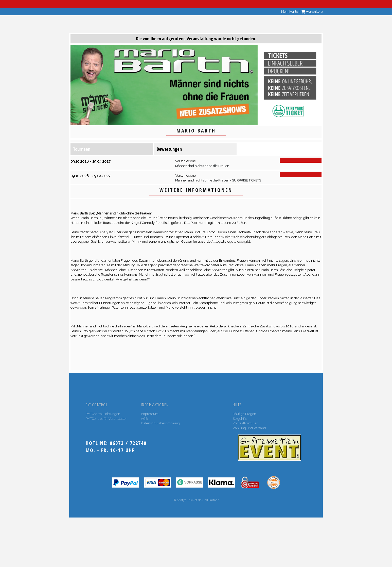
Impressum (150, 414)
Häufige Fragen (244, 414)
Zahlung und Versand (249, 428)
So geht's (240, 419)
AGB (144, 419)
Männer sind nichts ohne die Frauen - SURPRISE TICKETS (218, 180)
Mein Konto (290, 12)
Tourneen (82, 149)
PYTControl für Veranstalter (106, 419)
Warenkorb (312, 12)
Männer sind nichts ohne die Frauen (202, 166)
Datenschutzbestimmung (161, 423)
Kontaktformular (245, 423)
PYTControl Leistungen (103, 414)
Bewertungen (169, 149)
